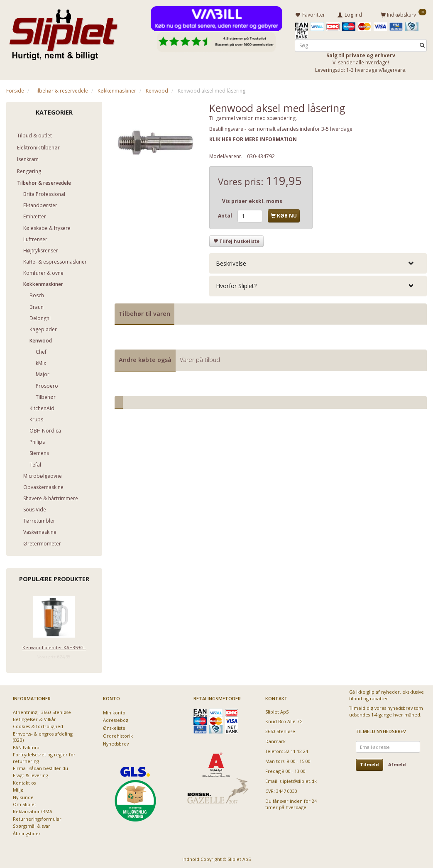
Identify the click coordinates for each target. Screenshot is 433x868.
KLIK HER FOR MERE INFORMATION (253, 138)
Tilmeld (369, 763)
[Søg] (422, 44)
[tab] (318, 262)
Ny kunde (23, 796)
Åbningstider (27, 832)
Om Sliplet (24, 803)
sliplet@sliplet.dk (298, 780)
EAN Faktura (26, 746)
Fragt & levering (31, 774)
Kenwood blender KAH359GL (54, 646)
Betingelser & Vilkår (34, 718)
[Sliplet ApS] (63, 32)
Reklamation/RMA (33, 810)
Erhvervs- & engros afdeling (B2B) (43, 736)
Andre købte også (145, 358)
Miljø (18, 789)
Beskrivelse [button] (231, 262)
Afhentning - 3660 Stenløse (42, 710)
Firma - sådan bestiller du (40, 767)
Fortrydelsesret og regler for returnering (44, 756)
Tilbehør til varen (144, 312)
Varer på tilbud (200, 358)
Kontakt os (24, 781)
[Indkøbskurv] (404, 14)
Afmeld (397, 763)
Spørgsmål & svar (32, 825)
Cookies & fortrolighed (38, 725)
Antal (226, 214)
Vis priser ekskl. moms (252, 200)
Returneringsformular (37, 818)
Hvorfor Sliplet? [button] (236, 285)
